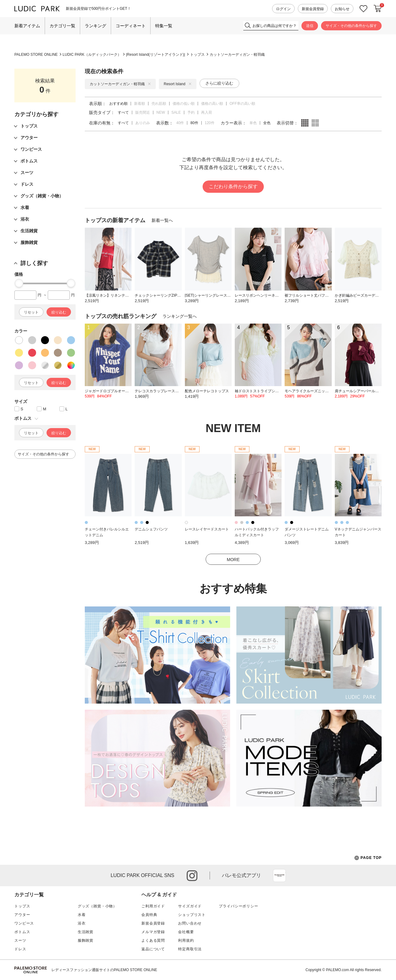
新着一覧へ (162, 220)
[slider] (19, 283)
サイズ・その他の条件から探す (351, 26)
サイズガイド (190, 906)
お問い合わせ (190, 923)
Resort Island (178, 84)
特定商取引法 (190, 949)
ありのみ (143, 123)
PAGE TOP (368, 858)
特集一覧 (164, 26)
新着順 (140, 104)
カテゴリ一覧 (62, 26)
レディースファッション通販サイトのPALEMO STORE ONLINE (104, 970)
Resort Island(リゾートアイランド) (156, 55)
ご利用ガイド (153, 906)
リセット (31, 312)
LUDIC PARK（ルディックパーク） (92, 55)
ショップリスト (192, 915)
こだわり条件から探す (233, 186)
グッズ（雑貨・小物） (97, 906)
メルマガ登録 (153, 932)
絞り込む (59, 312)
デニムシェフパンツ (151, 529)
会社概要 (186, 932)
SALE (176, 112)
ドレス (20, 949)
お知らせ (342, 9)
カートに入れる (378, 9)
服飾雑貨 (86, 940)
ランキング (95, 26)
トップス (197, 55)
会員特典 (149, 915)
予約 (191, 112)
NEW (161, 112)
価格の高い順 (212, 104)
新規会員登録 (313, 9)
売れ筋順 (159, 104)
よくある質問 (153, 940)
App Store (279, 876)
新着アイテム (27, 26)
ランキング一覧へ (180, 316)
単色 (253, 123)
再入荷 (207, 112)
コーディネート (131, 26)
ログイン (283, 9)
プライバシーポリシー (238, 906)
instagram (192, 876)
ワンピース (24, 923)
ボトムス (22, 932)
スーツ (20, 940)
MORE (233, 560)
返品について (153, 949)
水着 (82, 915)
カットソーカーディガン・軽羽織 (237, 55)
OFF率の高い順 (242, 104)
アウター (22, 915)
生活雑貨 (86, 932)
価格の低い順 (184, 104)
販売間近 (143, 112)
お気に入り (364, 9)
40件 (180, 123)
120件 (210, 123)
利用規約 (186, 940)
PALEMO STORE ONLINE (36, 55)
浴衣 (82, 923)
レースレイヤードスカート (207, 529)
